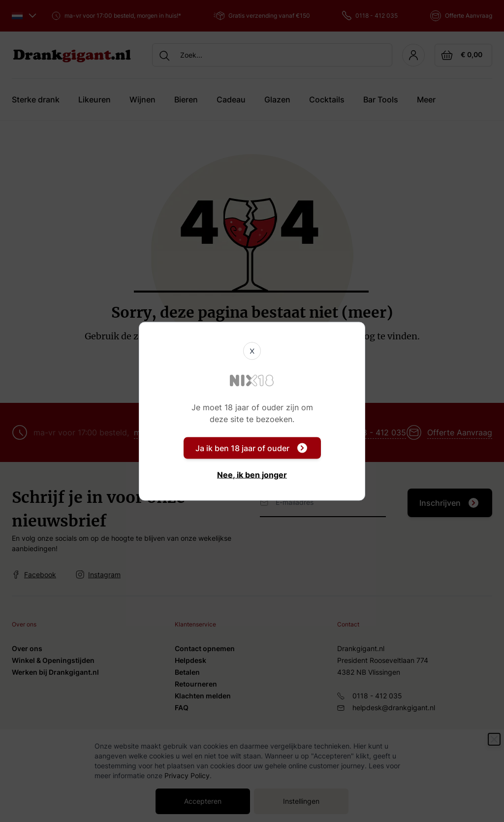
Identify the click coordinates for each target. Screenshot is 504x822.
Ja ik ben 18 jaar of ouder (251, 448)
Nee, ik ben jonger (252, 474)
